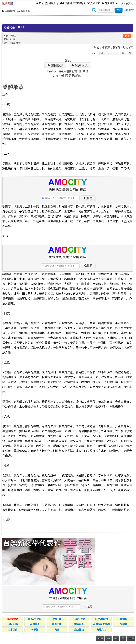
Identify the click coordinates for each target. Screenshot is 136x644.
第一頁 (100, 638)
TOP (116, 638)
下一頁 (131, 638)
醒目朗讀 (57, 65)
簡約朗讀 (81, 65)
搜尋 (90, 198)
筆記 (123, 638)
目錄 (108, 638)
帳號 (130, 10)
